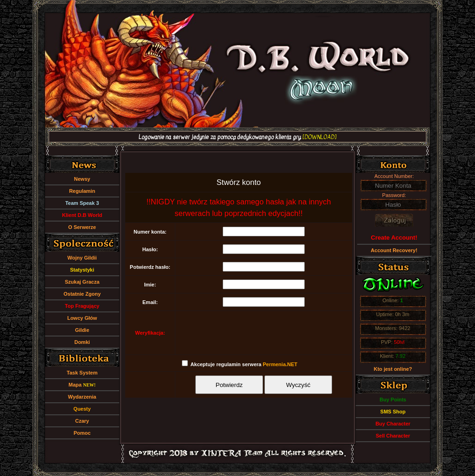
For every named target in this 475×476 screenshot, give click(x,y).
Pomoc (82, 433)
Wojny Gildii (82, 258)
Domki (82, 342)
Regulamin (82, 191)
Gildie (82, 330)
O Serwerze (82, 227)
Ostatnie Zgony (82, 294)
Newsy (82, 179)
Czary (82, 421)
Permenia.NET (280, 364)
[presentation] (264, 333)
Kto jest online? (393, 369)
